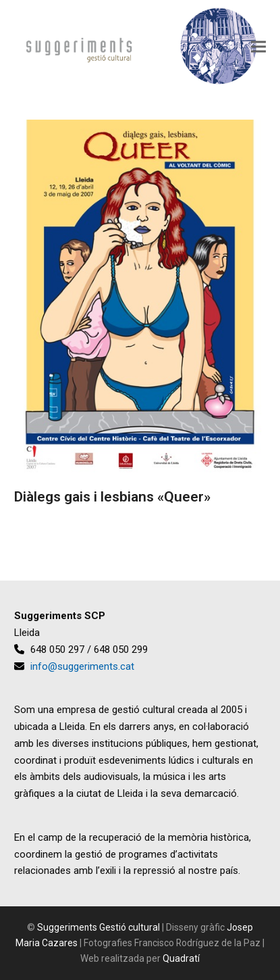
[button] (258, 46)
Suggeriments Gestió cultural (99, 927)
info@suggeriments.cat (82, 666)
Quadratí (181, 958)
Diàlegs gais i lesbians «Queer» (112, 497)
